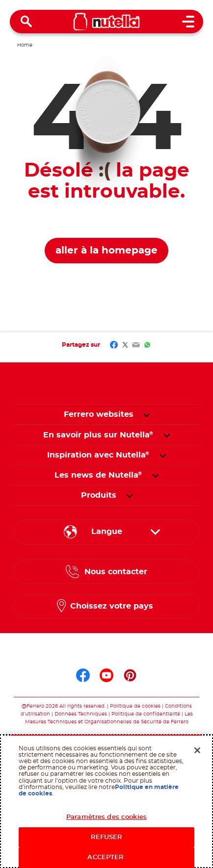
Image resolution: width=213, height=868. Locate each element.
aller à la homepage (106, 251)
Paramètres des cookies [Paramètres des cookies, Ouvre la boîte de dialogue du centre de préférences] (106, 817)
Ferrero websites (99, 414)
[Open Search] (27, 22)
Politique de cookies (135, 706)
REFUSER (107, 837)
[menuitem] (98, 435)
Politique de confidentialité (146, 714)
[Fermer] (197, 750)
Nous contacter (116, 572)
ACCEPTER (106, 857)
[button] (146, 414)
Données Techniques (81, 714)
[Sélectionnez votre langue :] (106, 532)
